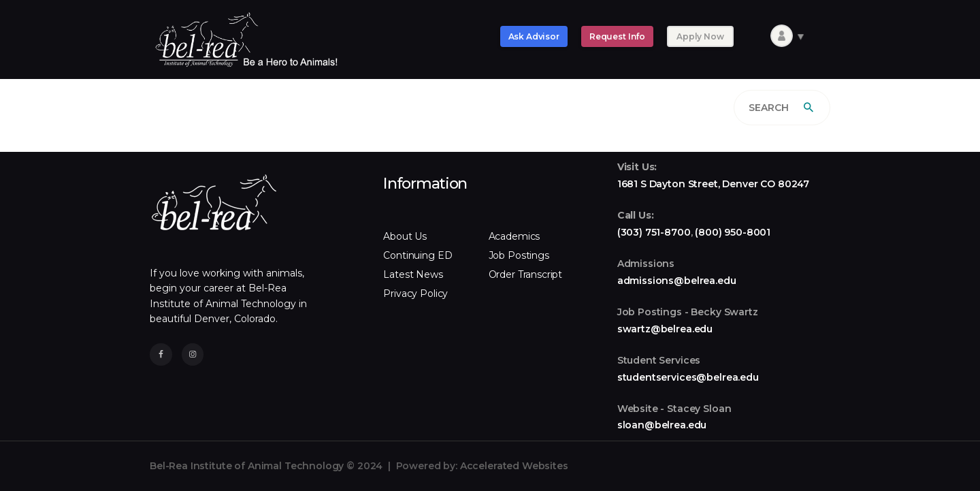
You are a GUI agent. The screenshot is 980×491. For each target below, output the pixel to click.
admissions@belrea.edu (677, 281)
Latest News (413, 274)
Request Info (617, 36)
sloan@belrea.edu (662, 425)
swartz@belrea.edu (665, 329)
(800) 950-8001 (733, 232)
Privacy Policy (415, 294)
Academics (514, 236)
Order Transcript (526, 274)
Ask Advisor (534, 36)
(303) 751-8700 (654, 232)
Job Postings (519, 255)
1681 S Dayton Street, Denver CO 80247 (713, 184)
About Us (405, 236)
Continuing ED (418, 255)
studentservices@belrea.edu (688, 377)
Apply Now (700, 36)
